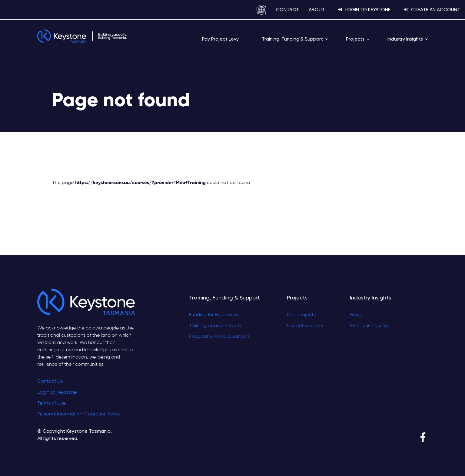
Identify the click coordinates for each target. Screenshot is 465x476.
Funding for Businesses (214, 315)
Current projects (305, 326)
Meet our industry (369, 326)
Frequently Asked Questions (219, 337)
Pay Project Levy (220, 39)
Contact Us (50, 382)
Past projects (301, 315)
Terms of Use (51, 403)
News (356, 315)
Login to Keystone (57, 392)
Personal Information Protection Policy (79, 414)
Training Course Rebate (215, 326)
